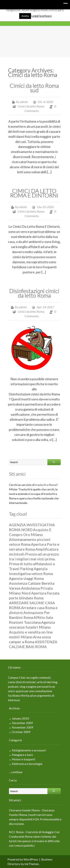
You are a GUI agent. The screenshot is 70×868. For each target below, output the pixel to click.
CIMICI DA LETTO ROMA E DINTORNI (34, 193)
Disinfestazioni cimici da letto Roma (34, 293)
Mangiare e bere (22, 755)
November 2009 (22, 727)
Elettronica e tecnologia (27, 764)
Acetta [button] (25, 16)
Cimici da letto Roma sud (34, 88)
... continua (16, 772)
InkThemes (32, 864)
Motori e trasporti (23, 759)
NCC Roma (16, 832)
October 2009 (21, 732)
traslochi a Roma (46, 485)
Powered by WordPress (23, 859)
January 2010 (20, 718)
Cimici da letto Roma (31, 106)
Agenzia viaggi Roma (26, 578)
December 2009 (22, 723)
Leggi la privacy (42, 16)
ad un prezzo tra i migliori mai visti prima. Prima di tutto (34, 559)
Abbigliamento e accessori (29, 750)
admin (24, 102)
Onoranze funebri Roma (24, 810)
